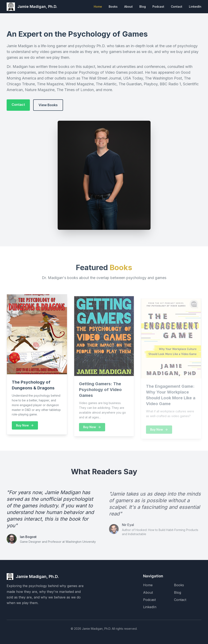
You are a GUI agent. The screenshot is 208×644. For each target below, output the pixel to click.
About (128, 7)
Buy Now (25, 427)
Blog (143, 7)
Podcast (158, 7)
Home (98, 7)
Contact (177, 7)
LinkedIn (195, 7)
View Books (48, 105)
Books (113, 7)
